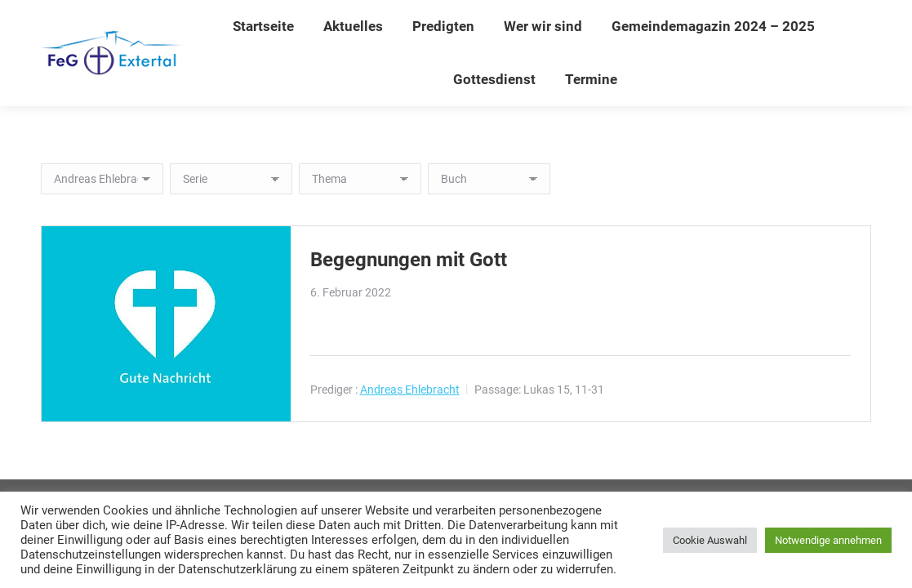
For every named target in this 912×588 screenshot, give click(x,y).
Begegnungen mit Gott (409, 260)
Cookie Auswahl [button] (710, 540)
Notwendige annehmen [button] (828, 540)
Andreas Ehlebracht (410, 390)
